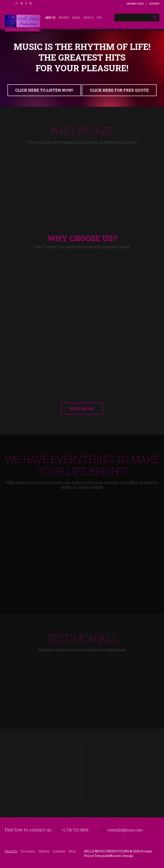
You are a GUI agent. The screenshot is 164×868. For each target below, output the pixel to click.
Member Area (135, 4)
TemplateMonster (108, 856)
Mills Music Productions (107, 851)
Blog (99, 18)
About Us (50, 18)
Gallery (76, 18)
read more (82, 409)
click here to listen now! (44, 90)
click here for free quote (119, 90)
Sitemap (154, 4)
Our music (64, 18)
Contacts (89, 18)
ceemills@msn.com (125, 830)
